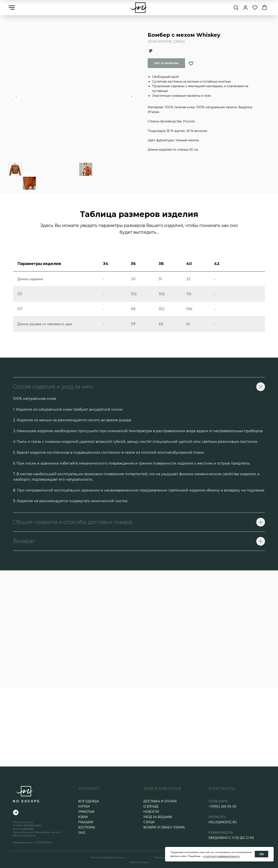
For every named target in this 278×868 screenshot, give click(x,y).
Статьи (149, 822)
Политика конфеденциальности (108, 857)
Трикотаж (86, 812)
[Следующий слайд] (131, 97)
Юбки (83, 817)
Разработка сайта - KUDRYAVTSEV (32, 842)
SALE (82, 833)
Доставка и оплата (160, 801)
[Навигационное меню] (12, 8)
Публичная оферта (139, 862)
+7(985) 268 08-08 (222, 806)
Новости (151, 812)
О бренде (151, 806)
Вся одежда (89, 801)
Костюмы (87, 827)
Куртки (84, 806)
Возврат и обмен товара (164, 827)
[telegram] (16, 812)
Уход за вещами (158, 817)
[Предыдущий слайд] (16, 97)
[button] (236, 7)
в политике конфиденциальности (222, 856)
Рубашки (86, 822)
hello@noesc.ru (223, 822)
